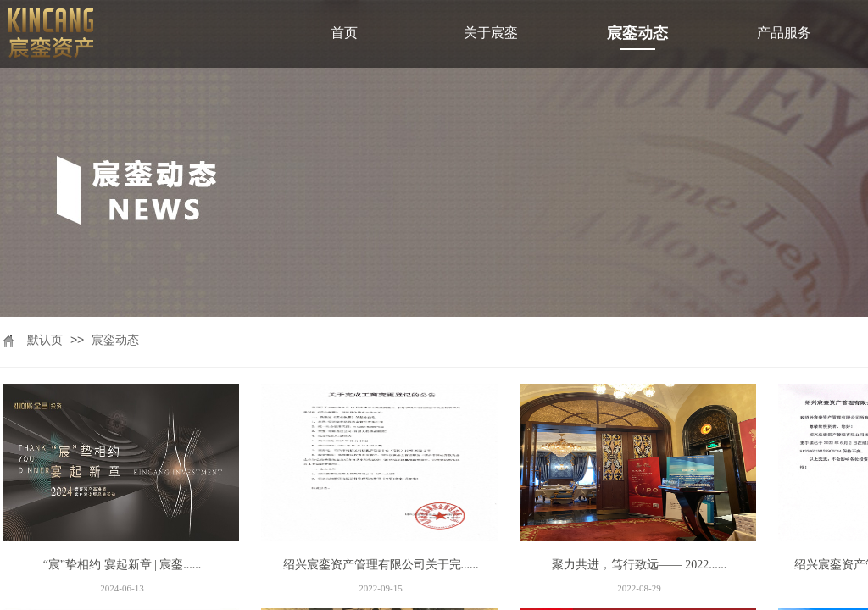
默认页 (45, 340)
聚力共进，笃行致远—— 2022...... (640, 565)
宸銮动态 (115, 340)
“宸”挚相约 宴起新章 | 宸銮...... (122, 565)
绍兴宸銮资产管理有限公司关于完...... (381, 565)
